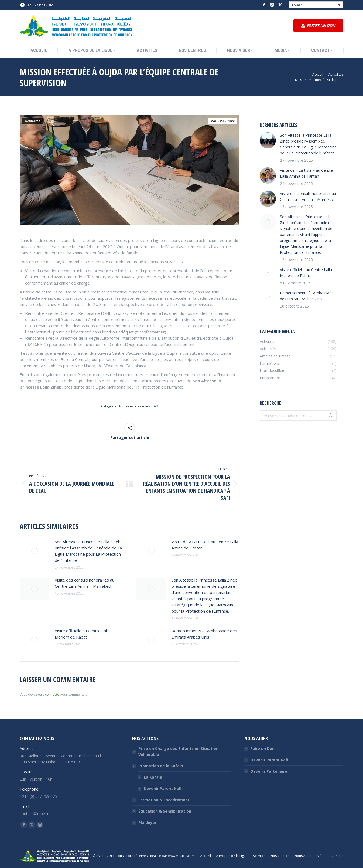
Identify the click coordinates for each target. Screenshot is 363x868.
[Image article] (35, 551)
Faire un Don (263, 749)
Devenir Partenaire (269, 771)
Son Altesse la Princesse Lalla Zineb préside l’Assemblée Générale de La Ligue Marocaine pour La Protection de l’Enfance (88, 551)
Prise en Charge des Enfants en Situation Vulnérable (178, 752)
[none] (316, 5)
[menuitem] (316, 5)
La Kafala (153, 777)
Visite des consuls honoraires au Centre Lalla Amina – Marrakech (85, 583)
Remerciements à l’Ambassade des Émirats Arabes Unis (204, 634)
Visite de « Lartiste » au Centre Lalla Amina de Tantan (205, 545)
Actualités (32, 121)
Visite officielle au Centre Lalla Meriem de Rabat (82, 634)
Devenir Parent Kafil (163, 788)
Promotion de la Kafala (158, 766)
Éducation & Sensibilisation (165, 811)
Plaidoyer (147, 823)
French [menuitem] (297, 5)
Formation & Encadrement (164, 800)
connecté (52, 695)
